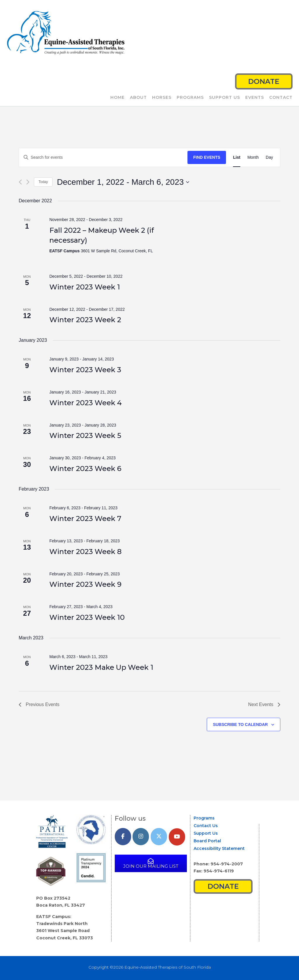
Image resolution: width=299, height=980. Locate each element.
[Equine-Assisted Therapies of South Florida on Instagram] (141, 837)
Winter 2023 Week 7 (85, 519)
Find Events (207, 157)
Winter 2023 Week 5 (85, 435)
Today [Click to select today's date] (43, 182)
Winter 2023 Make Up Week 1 (101, 667)
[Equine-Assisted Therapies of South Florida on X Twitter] (159, 837)
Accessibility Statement (219, 848)
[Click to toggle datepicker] (123, 182)
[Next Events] (28, 182)
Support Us (225, 98)
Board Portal (207, 841)
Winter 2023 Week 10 (87, 617)
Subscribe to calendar (240, 724)
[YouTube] (177, 837)
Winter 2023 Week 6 (85, 469)
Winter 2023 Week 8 (85, 552)
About (138, 98)
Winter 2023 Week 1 (85, 287)
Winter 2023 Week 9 (85, 584)
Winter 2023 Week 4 (86, 403)
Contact (281, 98)
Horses (162, 98)
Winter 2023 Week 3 (85, 370)
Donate (264, 81)
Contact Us (206, 826)
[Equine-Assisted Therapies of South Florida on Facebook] (123, 837)
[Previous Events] (20, 182)
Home (118, 98)
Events (255, 98)
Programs (190, 98)
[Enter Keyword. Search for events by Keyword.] (103, 157)
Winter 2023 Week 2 (85, 320)
